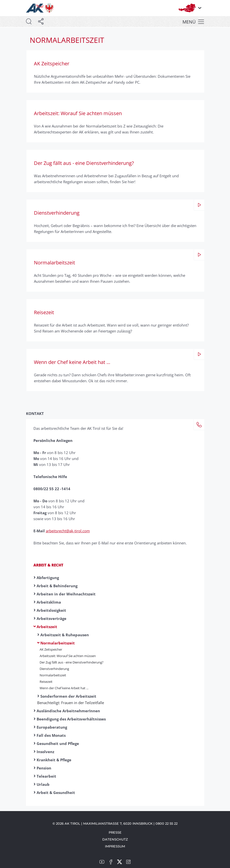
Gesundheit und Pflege (58, 743)
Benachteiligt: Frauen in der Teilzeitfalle (71, 703)
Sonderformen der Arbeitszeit (68, 696)
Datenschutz (115, 839)
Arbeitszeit (47, 627)
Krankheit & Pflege (54, 760)
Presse (115, 832)
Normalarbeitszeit (58, 643)
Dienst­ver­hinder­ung (54, 669)
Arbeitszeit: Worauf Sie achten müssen (68, 656)
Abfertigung (48, 578)
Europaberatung (52, 727)
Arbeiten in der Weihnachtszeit (66, 594)
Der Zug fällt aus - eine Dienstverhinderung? (72, 662)
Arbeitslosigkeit (51, 610)
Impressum (115, 846)
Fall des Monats (51, 735)
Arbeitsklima (49, 602)
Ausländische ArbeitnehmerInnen (68, 711)
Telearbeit (46, 776)
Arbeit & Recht (48, 565)
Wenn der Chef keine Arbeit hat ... (64, 688)
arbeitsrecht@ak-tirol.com (68, 531)
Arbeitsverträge (51, 618)
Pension (44, 768)
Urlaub (43, 784)
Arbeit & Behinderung (57, 586)
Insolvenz (45, 752)
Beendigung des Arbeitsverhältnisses (71, 719)
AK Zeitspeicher (51, 649)
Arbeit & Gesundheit (56, 792)
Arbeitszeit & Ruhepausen (65, 635)
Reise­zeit (46, 682)
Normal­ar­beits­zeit (53, 675)
